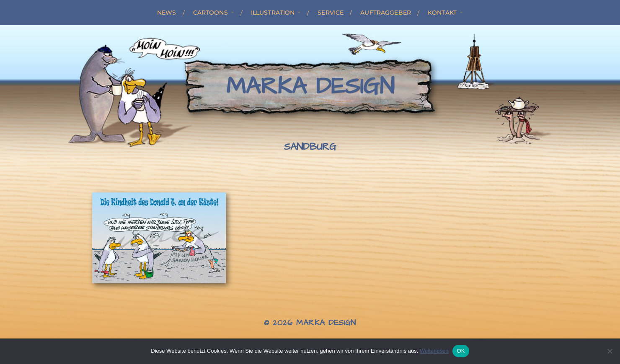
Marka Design (310, 87)
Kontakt (442, 13)
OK (461, 351)
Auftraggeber (386, 13)
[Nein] (610, 351)
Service (331, 13)
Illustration (273, 13)
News (167, 13)
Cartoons (211, 13)
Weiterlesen (434, 351)
